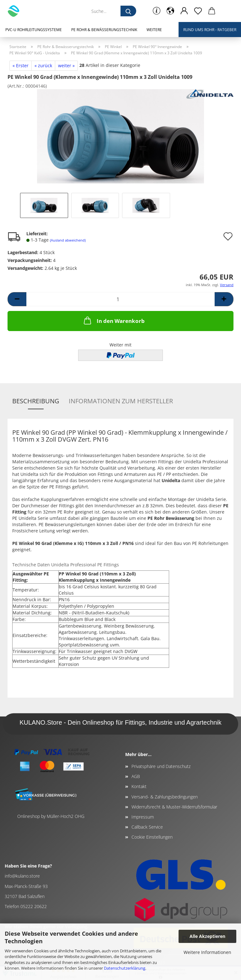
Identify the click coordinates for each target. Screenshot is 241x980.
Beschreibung (36, 401)
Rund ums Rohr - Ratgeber (210, 30)
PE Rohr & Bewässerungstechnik (104, 30)
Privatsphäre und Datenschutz (161, 766)
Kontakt (139, 786)
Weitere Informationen (207, 952)
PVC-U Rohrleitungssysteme (34, 30)
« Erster (21, 65)
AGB (136, 776)
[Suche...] (128, 11)
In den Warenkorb (114, 320)
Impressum (143, 817)
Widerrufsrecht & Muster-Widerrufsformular (174, 807)
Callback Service (147, 827)
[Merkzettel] (198, 11)
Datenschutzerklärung (125, 968)
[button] (170, 11)
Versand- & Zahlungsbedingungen (165, 797)
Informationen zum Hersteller (121, 401)
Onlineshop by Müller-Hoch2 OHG (51, 816)
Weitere (154, 30)
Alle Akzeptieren (207, 936)
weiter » (66, 65)
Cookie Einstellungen (152, 837)
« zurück (43, 65)
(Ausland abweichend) (68, 240)
